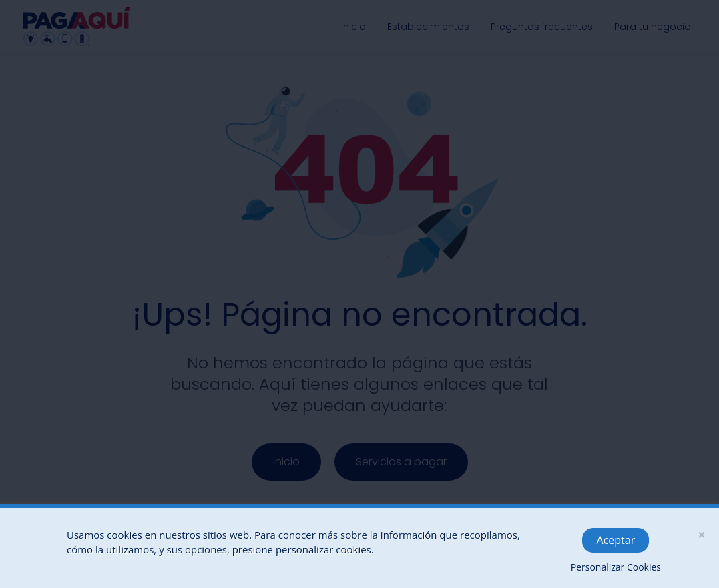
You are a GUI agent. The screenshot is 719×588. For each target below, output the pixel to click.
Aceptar (616, 540)
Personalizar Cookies (616, 567)
